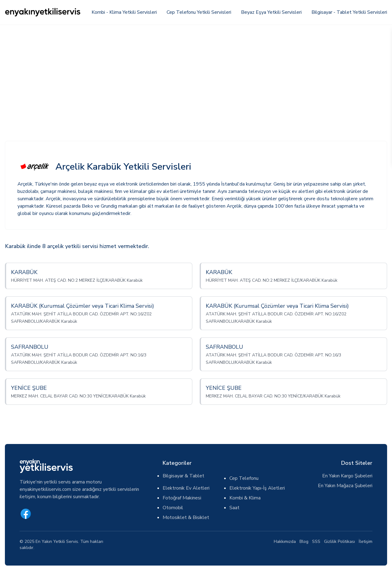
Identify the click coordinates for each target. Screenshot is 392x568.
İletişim (366, 542)
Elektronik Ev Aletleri (186, 488)
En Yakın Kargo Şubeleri (347, 476)
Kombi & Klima (245, 498)
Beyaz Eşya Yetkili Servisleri (271, 12)
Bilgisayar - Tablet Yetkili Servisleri (349, 12)
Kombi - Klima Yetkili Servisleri (124, 12)
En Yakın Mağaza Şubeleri (345, 486)
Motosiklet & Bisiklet (186, 517)
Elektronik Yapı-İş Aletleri (257, 488)
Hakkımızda (285, 542)
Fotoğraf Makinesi (182, 498)
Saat (234, 508)
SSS (316, 542)
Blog (304, 542)
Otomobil (173, 508)
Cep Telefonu (244, 478)
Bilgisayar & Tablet (183, 476)
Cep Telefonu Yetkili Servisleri (199, 12)
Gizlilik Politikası (339, 542)
